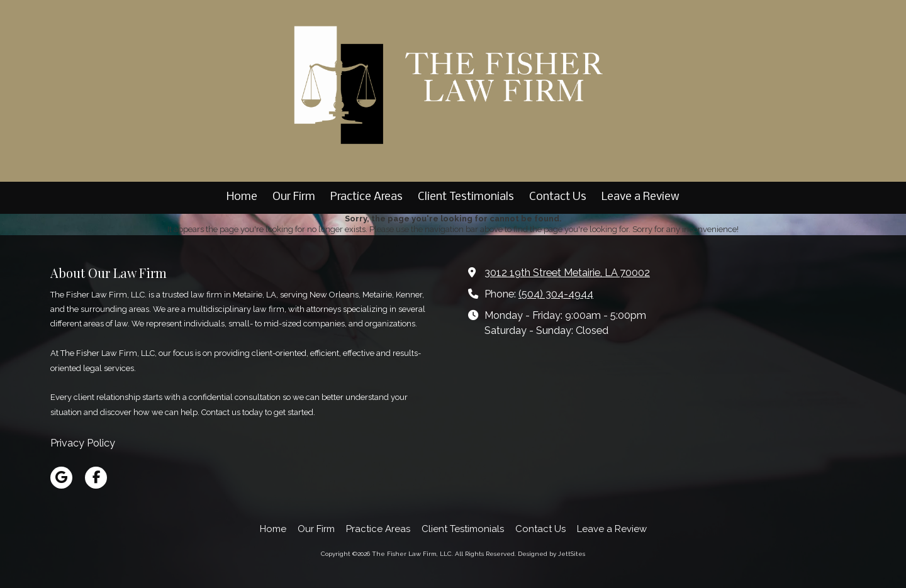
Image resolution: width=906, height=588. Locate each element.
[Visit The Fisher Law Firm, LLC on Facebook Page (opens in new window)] (96, 478)
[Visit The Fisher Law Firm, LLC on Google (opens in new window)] (61, 478)
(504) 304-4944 (556, 294)
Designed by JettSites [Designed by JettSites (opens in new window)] (551, 554)
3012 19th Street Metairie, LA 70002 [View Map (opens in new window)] (567, 273)
